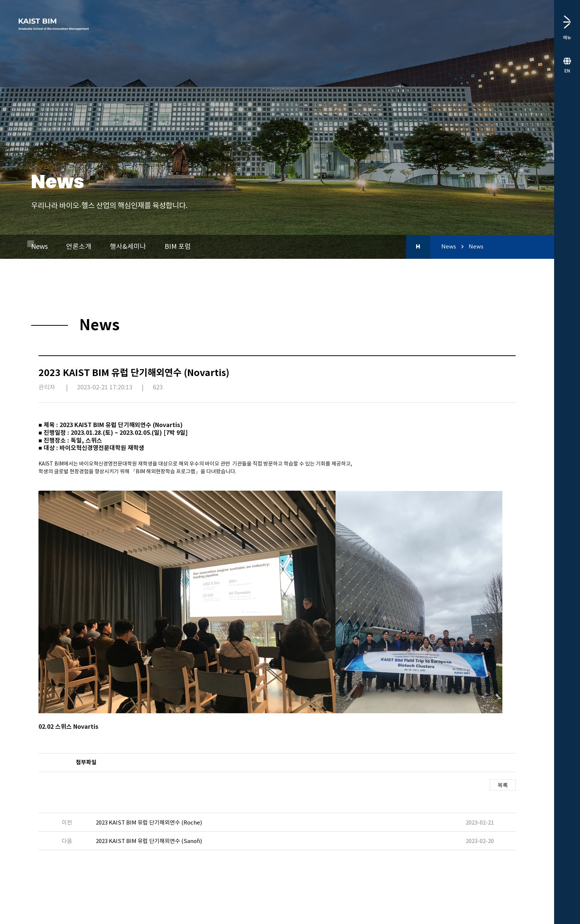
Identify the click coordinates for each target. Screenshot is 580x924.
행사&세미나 (128, 247)
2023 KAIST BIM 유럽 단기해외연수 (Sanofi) (149, 841)
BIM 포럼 (178, 247)
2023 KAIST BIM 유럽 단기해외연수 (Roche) (149, 823)
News (39, 247)
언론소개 (79, 247)
